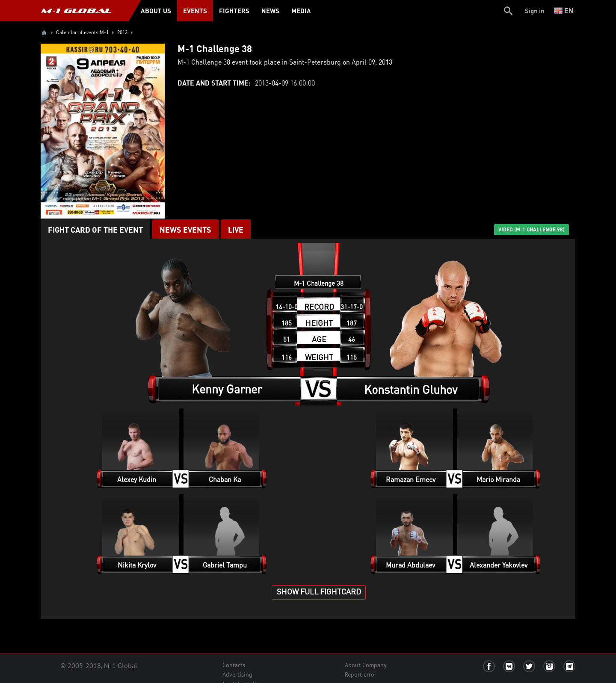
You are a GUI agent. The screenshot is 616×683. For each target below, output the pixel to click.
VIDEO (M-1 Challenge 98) (532, 229)
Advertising (237, 674)
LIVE (236, 229)
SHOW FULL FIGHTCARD (319, 591)
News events (185, 229)
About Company (366, 665)
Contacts (234, 665)
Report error (361, 674)
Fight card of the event (95, 229)
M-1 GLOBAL (76, 11)
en (564, 10)
